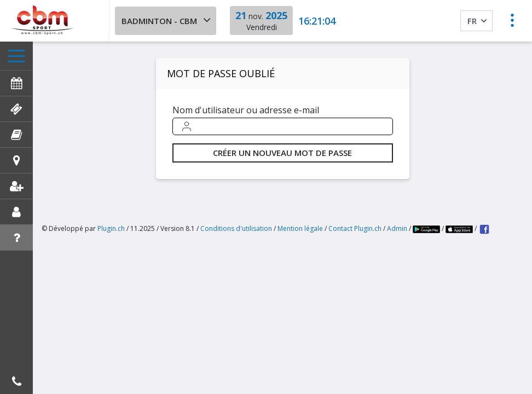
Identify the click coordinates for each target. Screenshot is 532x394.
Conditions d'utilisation (236, 228)
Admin (397, 228)
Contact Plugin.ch (355, 228)
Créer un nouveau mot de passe (282, 153)
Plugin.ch (111, 228)
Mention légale (300, 228)
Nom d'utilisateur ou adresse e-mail (246, 110)
